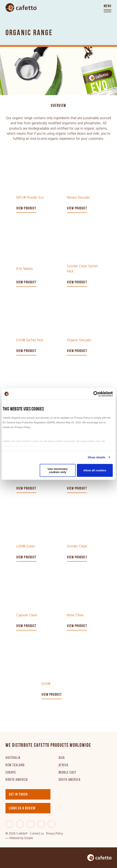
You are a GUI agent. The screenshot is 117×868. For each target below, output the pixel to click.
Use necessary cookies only (58, 470)
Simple (29, 838)
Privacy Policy (55, 833)
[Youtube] (51, 824)
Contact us (37, 833)
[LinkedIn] (30, 824)
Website (15, 838)
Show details (97, 457)
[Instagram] (41, 824)
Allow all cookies (95, 470)
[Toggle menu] (108, 9)
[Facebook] (9, 824)
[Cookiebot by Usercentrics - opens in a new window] (96, 394)
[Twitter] (20, 824)
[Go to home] (21, 8)
